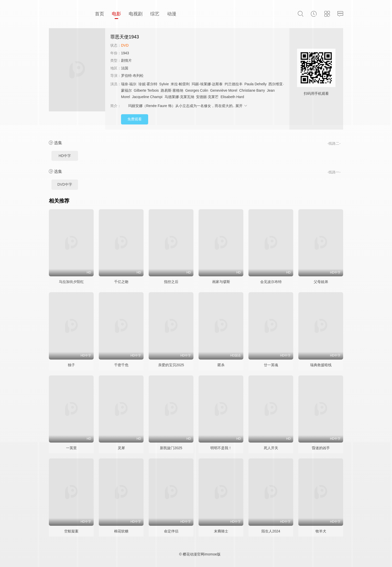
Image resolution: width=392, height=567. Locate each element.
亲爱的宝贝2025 (171, 365)
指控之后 (171, 282)
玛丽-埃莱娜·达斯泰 (207, 84)
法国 (125, 68)
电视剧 (136, 14)
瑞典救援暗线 (321, 365)
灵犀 (121, 448)
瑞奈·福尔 (129, 84)
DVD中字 (65, 184)
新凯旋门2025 (171, 448)
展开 (242, 106)
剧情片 (126, 60)
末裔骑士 (221, 531)
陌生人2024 (271, 531)
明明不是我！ (221, 448)
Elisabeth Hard (232, 97)
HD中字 (65, 156)
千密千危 (121, 365)
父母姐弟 (321, 282)
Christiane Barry (252, 90)
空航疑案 (71, 531)
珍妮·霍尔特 (148, 84)
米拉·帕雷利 (180, 84)
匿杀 (221, 365)
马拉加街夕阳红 (71, 282)
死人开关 (271, 448)
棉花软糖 (121, 531)
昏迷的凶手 (321, 448)
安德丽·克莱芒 (207, 97)
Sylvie (164, 84)
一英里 (71, 448)
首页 (100, 14)
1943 (125, 53)
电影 (116, 14)
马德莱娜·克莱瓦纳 (179, 97)
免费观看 (135, 119)
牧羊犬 (321, 531)
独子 (71, 365)
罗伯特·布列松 (132, 76)
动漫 (172, 14)
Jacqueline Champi (147, 97)
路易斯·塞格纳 (172, 90)
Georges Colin (197, 90)
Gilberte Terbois (146, 90)
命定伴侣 (171, 531)
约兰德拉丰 (234, 84)
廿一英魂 (271, 365)
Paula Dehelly (255, 84)
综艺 (155, 14)
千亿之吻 (121, 282)
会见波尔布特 (271, 282)
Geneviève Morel (224, 90)
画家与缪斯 (221, 282)
